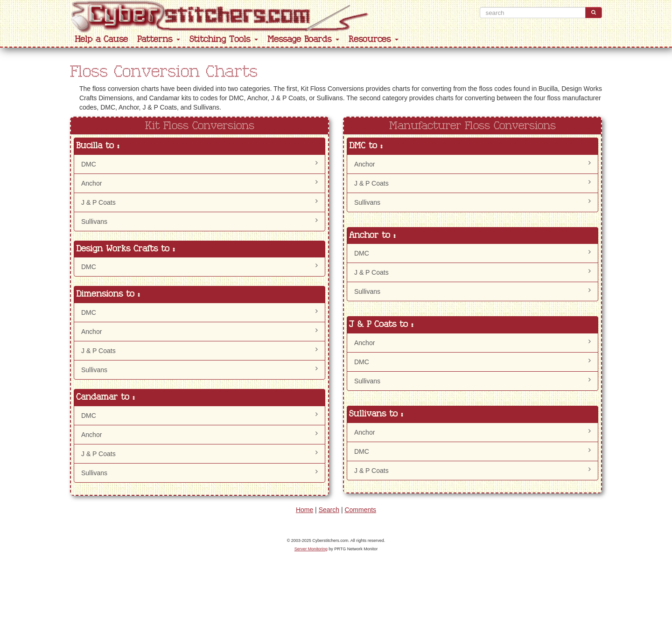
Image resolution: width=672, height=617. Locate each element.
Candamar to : (105, 397)
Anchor (199, 183)
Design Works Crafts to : (125, 249)
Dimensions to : (108, 294)
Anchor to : (372, 235)
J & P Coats (199, 202)
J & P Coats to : (381, 324)
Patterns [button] (159, 39)
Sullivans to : (376, 414)
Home (304, 510)
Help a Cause (101, 39)
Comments (360, 510)
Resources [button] (374, 39)
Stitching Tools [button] (224, 39)
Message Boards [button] (303, 39)
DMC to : (366, 146)
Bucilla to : (98, 146)
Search (329, 510)
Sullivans (199, 221)
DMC (199, 164)
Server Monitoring (311, 549)
